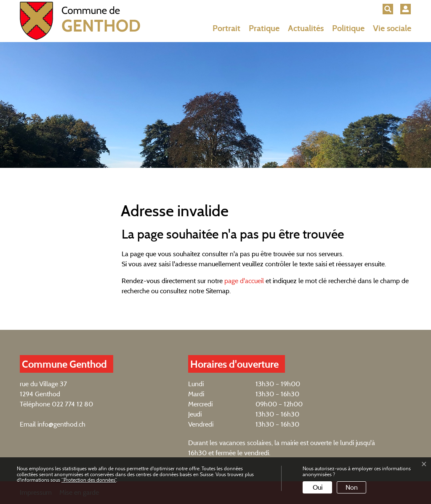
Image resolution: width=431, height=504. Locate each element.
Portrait (226, 28)
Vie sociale (392, 28)
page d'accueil (244, 281)
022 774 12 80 (72, 404)
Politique (348, 28)
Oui (318, 487)
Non (352, 487)
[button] (388, 9)
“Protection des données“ (89, 480)
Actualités (306, 28)
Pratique (264, 28)
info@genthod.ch (61, 424)
